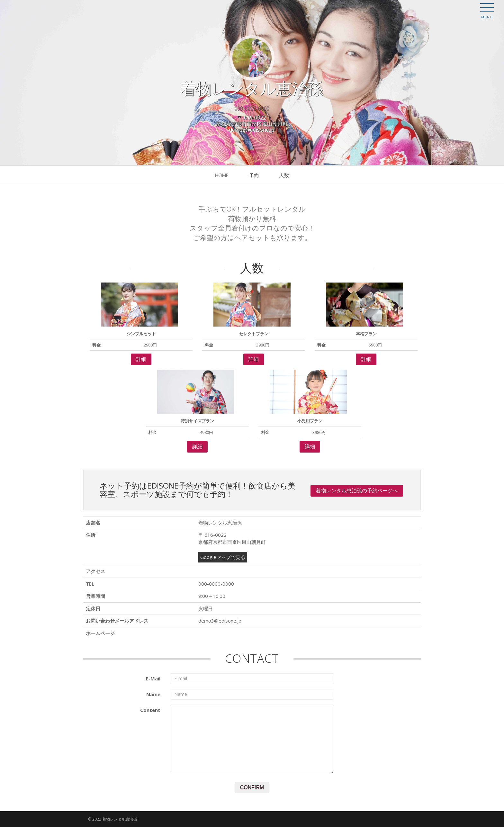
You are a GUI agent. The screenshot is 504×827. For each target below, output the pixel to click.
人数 (284, 175)
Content (150, 710)
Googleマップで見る (223, 557)
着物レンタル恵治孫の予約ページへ (357, 491)
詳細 (141, 359)
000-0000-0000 (252, 108)
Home (222, 175)
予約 (254, 175)
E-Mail (153, 679)
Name (153, 694)
